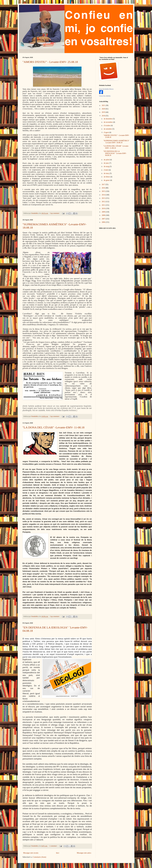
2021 (104, 105)
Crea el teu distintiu (105, 96)
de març (107, 173)
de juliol (107, 160)
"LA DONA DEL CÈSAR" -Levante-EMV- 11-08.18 (54, 427)
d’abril (106, 170)
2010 (104, 208)
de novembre (108, 122)
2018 (104, 116)
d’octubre (107, 126)
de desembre (108, 119)
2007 (104, 219)
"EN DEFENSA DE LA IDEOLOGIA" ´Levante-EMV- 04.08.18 (115, 153)
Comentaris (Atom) (39, 857)
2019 (104, 112)
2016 (104, 188)
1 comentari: (53, 846)
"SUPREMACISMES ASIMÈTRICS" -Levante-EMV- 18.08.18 (116, 142)
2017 (104, 185)
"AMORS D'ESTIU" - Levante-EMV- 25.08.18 (50, 62)
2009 (104, 212)
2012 (104, 202)
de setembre (108, 129)
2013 (104, 198)
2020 (104, 109)
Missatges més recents (31, 853)
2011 (104, 205)
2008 (104, 215)
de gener (107, 180)
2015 (104, 191)
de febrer (107, 177)
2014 (104, 195)
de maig (107, 166)
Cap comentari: (55, 213)
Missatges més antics (84, 853)
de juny (106, 163)
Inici (58, 853)
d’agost (106, 132)
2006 (104, 222)
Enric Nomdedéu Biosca (106, 89)
